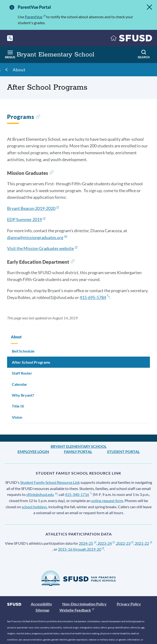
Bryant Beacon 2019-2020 (33, 208)
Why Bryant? (23, 395)
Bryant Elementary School (79, 446)
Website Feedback (77, 610)
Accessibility (41, 604)
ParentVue (35, 17)
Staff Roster (22, 373)
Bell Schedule (23, 351)
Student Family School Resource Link (50, 482)
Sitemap (42, 610)
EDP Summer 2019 (26, 219)
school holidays (34, 507)
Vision (17, 417)
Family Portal (78, 451)
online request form (107, 501)
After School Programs (31, 362)
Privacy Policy (129, 604)
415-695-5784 (94, 297)
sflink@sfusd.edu (42, 494)
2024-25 (87, 543)
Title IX (18, 406)
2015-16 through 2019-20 (81, 549)
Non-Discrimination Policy (84, 604)
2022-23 (125, 543)
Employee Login (33, 451)
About (19, 70)
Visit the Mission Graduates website (42, 248)
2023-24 (106, 543)
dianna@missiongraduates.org (37, 237)
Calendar (20, 384)
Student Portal (123, 451)
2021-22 (143, 543)
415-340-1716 (78, 494)
